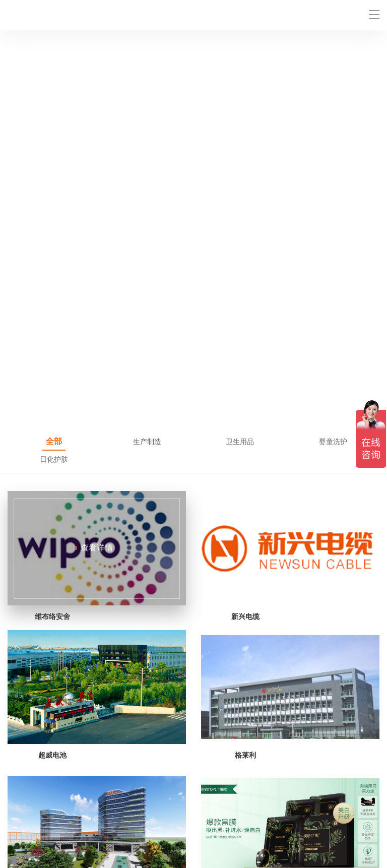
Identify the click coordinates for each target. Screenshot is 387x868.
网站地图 (20, 841)
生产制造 (147, 55)
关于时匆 (115, 822)
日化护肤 (54, 72)
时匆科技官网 (137, 841)
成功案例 (301, 810)
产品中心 (208, 810)
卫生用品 (240, 55)
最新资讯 (22, 822)
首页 (15, 810)
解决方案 (115, 810)
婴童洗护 (333, 55)
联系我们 (208, 822)
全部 (54, 54)
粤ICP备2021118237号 (242, 857)
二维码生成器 (96, 841)
